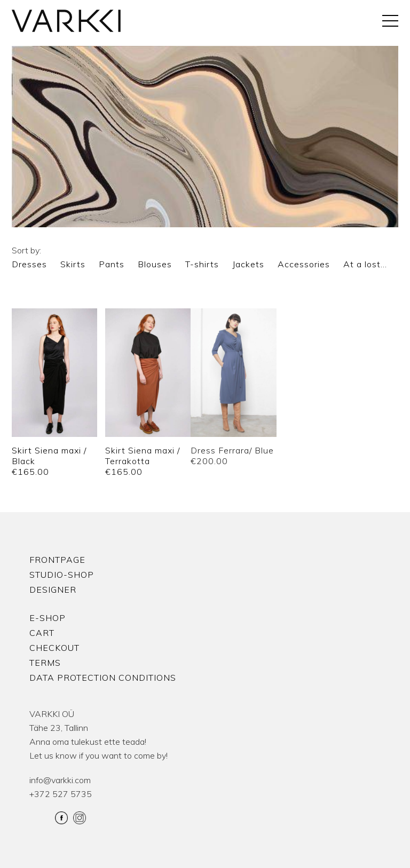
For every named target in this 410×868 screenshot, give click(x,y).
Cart (42, 633)
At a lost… (365, 264)
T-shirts (202, 264)
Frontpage (57, 560)
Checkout (54, 648)
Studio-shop (62, 575)
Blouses (155, 264)
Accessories (304, 264)
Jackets (248, 264)
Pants (112, 264)
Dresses (29, 264)
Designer (53, 590)
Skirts (73, 264)
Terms (45, 663)
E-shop (48, 618)
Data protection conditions (103, 678)
